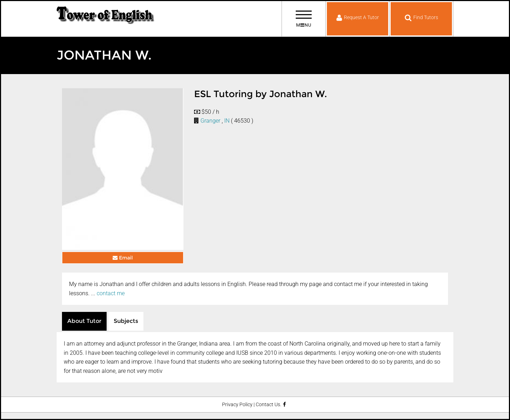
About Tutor (84, 321)
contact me (111, 293)
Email (123, 258)
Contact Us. (268, 405)
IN (227, 121)
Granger (210, 121)
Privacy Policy (237, 405)
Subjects (126, 321)
